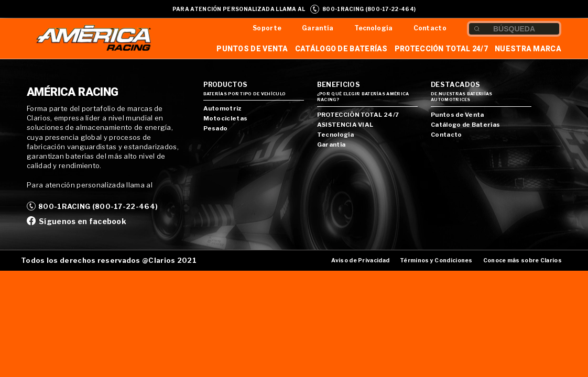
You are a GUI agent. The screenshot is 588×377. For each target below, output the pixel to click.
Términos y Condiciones (436, 260)
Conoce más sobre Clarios (522, 260)
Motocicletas (226, 118)
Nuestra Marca (528, 49)
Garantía (318, 28)
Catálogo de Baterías (341, 49)
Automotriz (222, 108)
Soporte (267, 28)
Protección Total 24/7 (441, 49)
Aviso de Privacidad (360, 260)
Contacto (430, 28)
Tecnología (374, 28)
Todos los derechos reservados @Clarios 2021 (109, 260)
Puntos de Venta (252, 49)
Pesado (216, 128)
